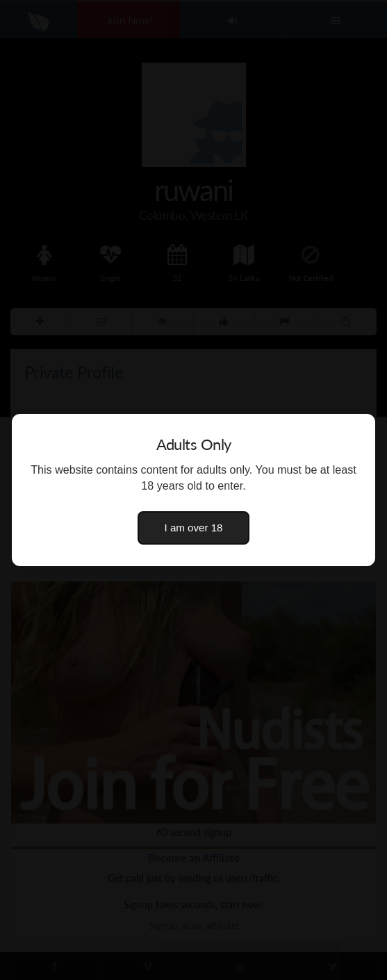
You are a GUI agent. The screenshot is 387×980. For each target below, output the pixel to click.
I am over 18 (194, 528)
